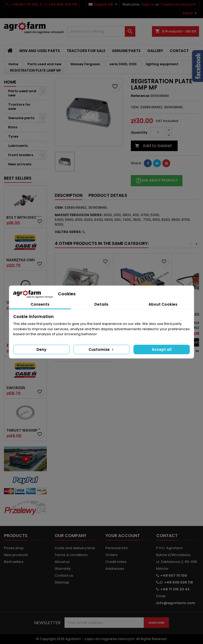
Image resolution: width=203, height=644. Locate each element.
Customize (101, 349)
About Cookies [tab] (163, 304)
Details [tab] (101, 304)
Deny (41, 349)
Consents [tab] (40, 304)
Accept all (162, 349)
